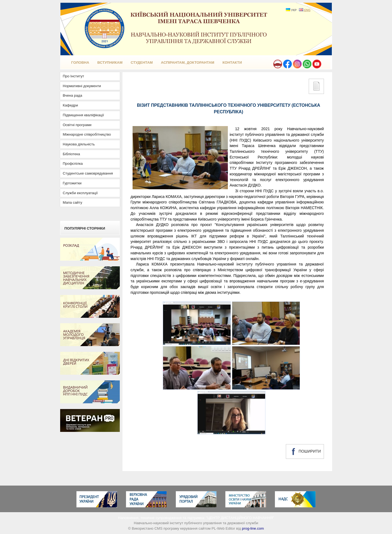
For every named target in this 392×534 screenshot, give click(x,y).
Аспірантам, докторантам (188, 62)
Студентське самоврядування (88, 173)
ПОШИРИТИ (305, 451)
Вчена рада (73, 95)
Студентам (142, 62)
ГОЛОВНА (80, 62)
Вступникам (110, 62)
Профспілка (73, 164)
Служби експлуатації (80, 193)
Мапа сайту (73, 202)
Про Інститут (73, 76)
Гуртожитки (72, 183)
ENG (305, 10)
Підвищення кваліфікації (83, 115)
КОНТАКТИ (232, 62)
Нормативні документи (82, 86)
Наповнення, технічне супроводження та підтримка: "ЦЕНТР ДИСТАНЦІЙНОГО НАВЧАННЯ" (196, 518)
